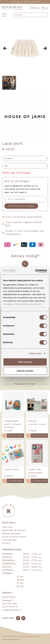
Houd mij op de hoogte (21, 206)
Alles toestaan (25, 362)
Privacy (6, 543)
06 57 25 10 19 (10, 607)
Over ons (7, 527)
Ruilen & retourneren (14, 537)
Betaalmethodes (11, 533)
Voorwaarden (9, 540)
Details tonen (35, 353)
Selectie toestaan (25, 371)
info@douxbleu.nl (12, 610)
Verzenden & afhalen (14, 530)
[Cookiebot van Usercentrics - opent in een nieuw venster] (36, 271)
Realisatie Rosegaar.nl (11, 640)
